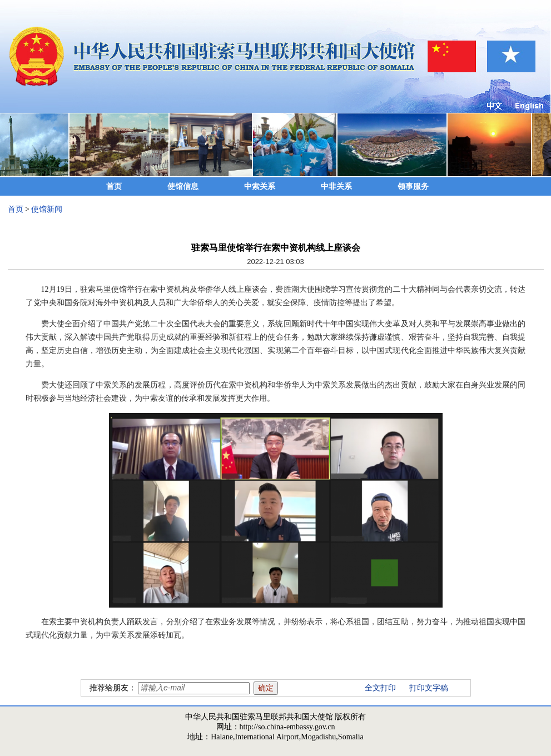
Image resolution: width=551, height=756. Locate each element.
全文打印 (380, 688)
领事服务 (413, 186)
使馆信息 (183, 186)
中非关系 (336, 186)
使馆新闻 (47, 209)
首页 (114, 186)
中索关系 (260, 186)
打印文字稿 (429, 688)
